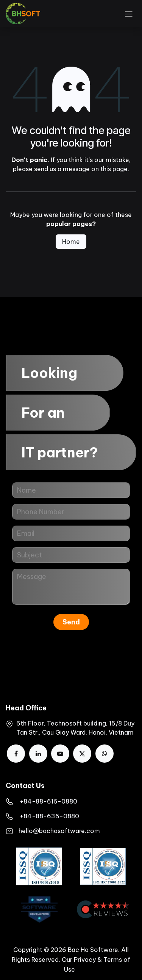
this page (114, 169)
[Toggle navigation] (129, 14)
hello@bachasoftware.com (59, 831)
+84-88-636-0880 (49, 816)
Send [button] (71, 622)
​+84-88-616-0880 (48, 801)
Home (71, 242)
